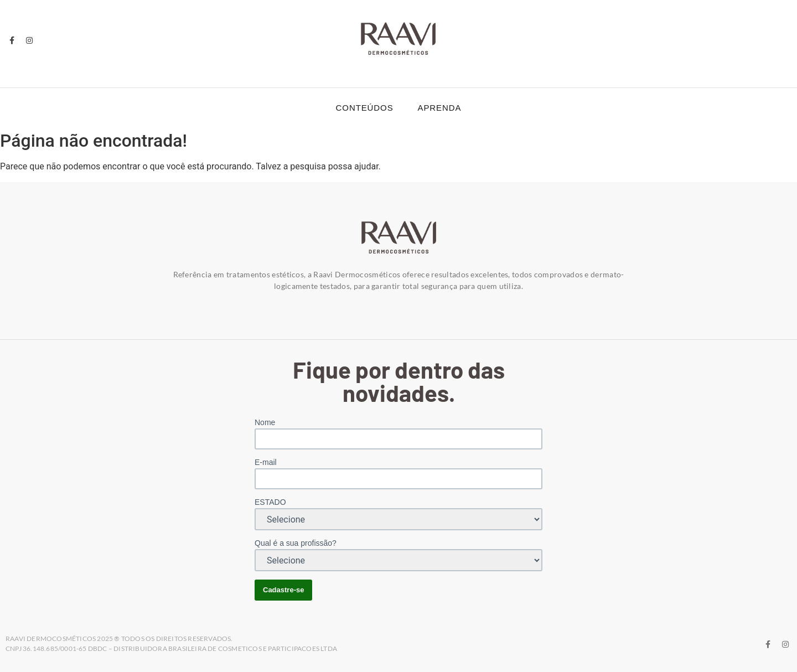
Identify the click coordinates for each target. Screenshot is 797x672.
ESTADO (270, 502)
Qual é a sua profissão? (296, 543)
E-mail (266, 462)
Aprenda (440, 108)
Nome (265, 422)
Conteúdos (365, 108)
